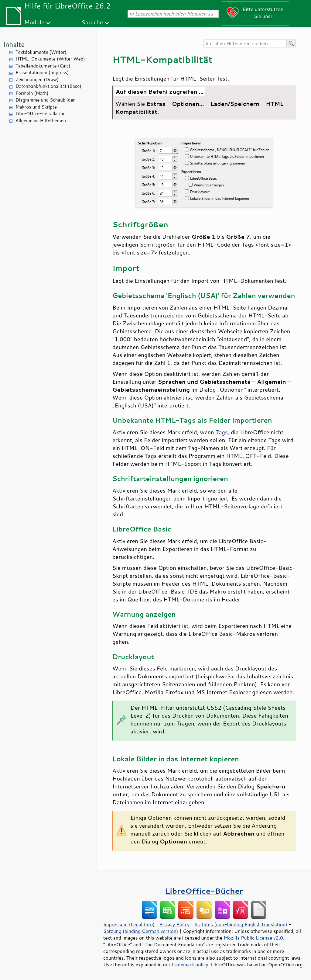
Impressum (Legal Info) (129, 924)
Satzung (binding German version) (141, 931)
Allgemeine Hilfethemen (41, 121)
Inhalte (14, 44)
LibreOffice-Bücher (204, 891)
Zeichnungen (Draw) (37, 80)
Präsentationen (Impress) (42, 73)
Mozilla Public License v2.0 (253, 938)
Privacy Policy (174, 924)
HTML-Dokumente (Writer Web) (50, 59)
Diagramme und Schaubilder (45, 100)
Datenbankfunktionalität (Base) (48, 86)
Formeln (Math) (32, 93)
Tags (222, 432)
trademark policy (190, 964)
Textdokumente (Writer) (41, 52)
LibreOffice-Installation (41, 114)
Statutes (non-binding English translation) (241, 924)
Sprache (92, 22)
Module (34, 22)
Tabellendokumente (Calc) (43, 66)
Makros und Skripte (36, 107)
